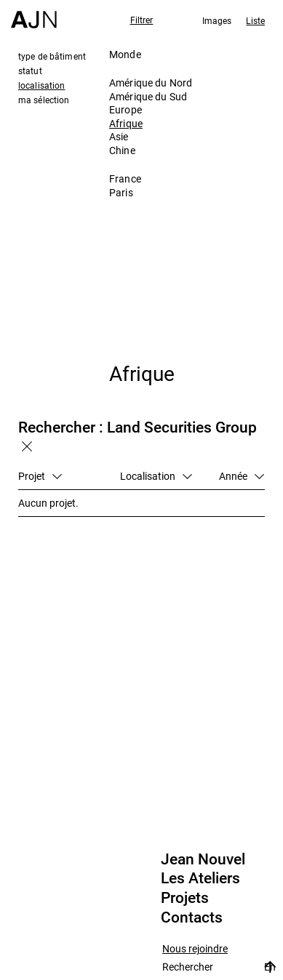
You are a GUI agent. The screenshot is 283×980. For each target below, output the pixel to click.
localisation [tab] (41, 85)
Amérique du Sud (148, 96)
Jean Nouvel (203, 859)
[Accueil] (34, 14)
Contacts (192, 917)
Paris (121, 192)
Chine (122, 150)
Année (242, 476)
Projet (40, 476)
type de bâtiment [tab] (52, 56)
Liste (255, 20)
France (125, 178)
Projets (185, 898)
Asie (119, 136)
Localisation (156, 476)
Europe (125, 109)
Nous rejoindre (195, 949)
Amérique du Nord (151, 83)
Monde (125, 54)
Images (217, 20)
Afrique (126, 123)
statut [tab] (30, 71)
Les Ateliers (200, 878)
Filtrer (142, 20)
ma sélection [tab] (44, 100)
